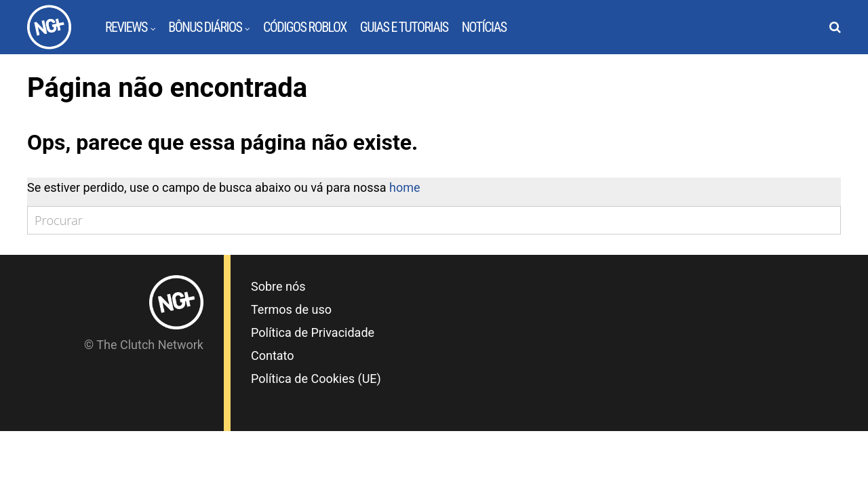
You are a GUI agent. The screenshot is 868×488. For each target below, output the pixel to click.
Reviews (126, 27)
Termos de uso (291, 309)
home (405, 187)
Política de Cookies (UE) (316, 379)
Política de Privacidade (313, 332)
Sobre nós (278, 286)
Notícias (484, 27)
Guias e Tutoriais (404, 27)
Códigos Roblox (305, 27)
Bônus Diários (205, 27)
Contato (273, 355)
